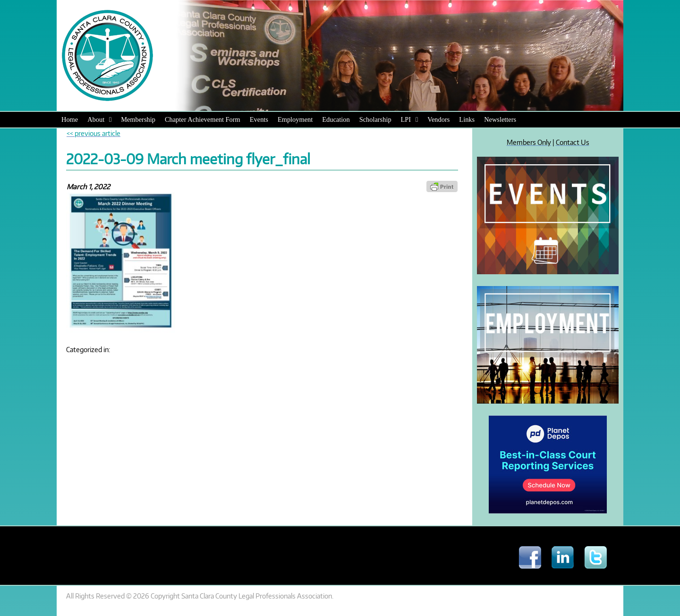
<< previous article (93, 133)
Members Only (529, 142)
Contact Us (573, 142)
